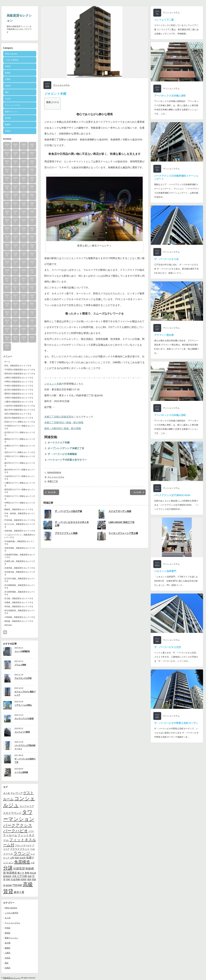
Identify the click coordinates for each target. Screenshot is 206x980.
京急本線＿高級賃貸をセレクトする (20, 531)
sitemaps (8, 625)
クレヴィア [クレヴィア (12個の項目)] (17, 793)
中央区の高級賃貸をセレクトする (19, 386)
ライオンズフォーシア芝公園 (123, 533)
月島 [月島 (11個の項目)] (14, 876)
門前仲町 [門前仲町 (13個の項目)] (17, 885)
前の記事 (52, 492)
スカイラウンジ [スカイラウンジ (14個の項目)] (12, 813)
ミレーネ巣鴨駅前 (22, 651)
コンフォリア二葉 (164, 20)
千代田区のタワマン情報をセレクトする (20, 427)
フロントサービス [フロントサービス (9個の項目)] (23, 845)
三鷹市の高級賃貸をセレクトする (19, 402)
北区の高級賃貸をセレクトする (18, 414)
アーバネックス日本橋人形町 (170, 96)
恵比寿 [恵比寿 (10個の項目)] (33, 873)
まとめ (8, 99)
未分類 (8, 118)
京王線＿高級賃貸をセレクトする (19, 598)
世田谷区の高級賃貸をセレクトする (20, 374)
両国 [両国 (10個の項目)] (17, 858)
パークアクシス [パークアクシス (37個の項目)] (18, 825)
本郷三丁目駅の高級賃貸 (58, 417)
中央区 (8, 66)
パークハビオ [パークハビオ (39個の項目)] (16, 831)
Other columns (11, 54)
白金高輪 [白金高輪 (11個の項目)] (15, 879)
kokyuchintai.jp (54, 472)
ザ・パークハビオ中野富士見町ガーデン (176, 723)
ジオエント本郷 (53, 384)
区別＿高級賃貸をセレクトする (18, 366)
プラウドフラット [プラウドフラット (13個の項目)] (20, 849)
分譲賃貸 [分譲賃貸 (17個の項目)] (19, 868)
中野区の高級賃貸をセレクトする (19, 382)
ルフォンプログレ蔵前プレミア (25, 693)
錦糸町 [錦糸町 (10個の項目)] (9, 885)
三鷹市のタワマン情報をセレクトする (20, 484)
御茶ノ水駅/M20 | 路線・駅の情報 (63, 428)
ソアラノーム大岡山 (23, 705)
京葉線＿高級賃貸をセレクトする (19, 602)
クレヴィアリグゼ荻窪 (24, 719)
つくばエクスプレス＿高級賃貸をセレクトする (20, 536)
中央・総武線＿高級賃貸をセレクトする (20, 515)
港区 (7, 92)
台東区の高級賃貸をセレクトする (19, 378)
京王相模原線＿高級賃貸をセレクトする (20, 586)
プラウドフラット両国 (66, 533)
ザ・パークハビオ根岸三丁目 (25, 760)
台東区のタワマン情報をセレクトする (20, 447)
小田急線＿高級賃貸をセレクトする (20, 617)
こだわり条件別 (12, 60)
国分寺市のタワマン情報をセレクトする (20, 471)
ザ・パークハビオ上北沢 (168, 647)
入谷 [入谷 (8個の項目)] (33, 863)
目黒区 (8, 131)
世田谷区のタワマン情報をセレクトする (20, 491)
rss (5, 632)
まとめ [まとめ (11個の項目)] (7, 793)
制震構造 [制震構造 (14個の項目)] (12, 873)
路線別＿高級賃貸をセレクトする (19, 509)
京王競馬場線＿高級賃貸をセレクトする (20, 593)
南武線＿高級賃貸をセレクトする (19, 621)
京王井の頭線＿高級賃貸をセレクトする (20, 580)
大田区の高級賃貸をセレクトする (19, 398)
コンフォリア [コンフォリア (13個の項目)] (27, 806)
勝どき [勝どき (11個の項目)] (21, 873)
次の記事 (137, 492)
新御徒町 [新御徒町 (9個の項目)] (7, 876)
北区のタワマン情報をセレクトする (20, 452)
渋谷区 (8, 86)
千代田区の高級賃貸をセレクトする (20, 370)
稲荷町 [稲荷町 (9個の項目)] (24, 879)
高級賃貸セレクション (12, 978)
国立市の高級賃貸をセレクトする (19, 418)
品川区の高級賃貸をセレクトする (19, 390)
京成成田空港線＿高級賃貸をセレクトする (20, 556)
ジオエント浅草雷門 (165, 571)
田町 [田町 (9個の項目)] (8, 879)
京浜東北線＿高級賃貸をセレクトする (20, 573)
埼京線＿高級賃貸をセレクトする (19, 606)
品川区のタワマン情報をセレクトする (20, 434)
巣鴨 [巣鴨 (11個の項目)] (27, 873)
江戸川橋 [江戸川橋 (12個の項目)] (22, 876)
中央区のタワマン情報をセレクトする (20, 497)
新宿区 (8, 73)
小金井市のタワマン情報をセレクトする (20, 478)
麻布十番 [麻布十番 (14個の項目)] (19, 892)
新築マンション (12, 112)
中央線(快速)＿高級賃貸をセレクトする (19, 543)
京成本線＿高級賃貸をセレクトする (20, 568)
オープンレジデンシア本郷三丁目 (66, 448)
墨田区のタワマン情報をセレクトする (20, 440)
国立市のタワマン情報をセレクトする (20, 464)
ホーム (7, 362)
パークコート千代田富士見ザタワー (67, 460)
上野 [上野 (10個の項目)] (12, 858)
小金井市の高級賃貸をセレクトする (20, 406)
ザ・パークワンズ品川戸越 (68, 511)
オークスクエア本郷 (59, 443)
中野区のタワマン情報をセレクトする (20, 504)
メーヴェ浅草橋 (21, 772)
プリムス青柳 (20, 665)
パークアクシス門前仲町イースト (25, 747)
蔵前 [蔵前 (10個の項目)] (29, 879)
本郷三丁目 (53, 481)
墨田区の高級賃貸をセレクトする (19, 394)
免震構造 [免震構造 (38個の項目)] (22, 862)
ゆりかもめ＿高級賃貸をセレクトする (20, 525)
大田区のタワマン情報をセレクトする (20, 458)
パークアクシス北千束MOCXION (172, 495)
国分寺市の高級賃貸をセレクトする (20, 410)
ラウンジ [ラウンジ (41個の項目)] (22, 853)
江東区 (8, 79)
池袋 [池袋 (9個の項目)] (29, 876)
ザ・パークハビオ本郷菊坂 (62, 454)
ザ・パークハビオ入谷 (166, 259)
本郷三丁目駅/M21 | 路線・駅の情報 (64, 422)
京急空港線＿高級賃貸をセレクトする (20, 549)
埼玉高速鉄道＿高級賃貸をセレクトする (20, 612)
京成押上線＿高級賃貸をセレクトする (20, 563)
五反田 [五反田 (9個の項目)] (23, 858)
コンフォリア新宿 (22, 732)
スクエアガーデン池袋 (120, 511)
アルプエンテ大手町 (23, 678)
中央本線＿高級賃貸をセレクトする (20, 520)
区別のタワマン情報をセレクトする (20, 422)
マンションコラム (13, 105)
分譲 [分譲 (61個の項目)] (8, 868)
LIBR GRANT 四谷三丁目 (121, 522)
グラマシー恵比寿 (164, 335)
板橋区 (8, 124)
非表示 (55, 102)
